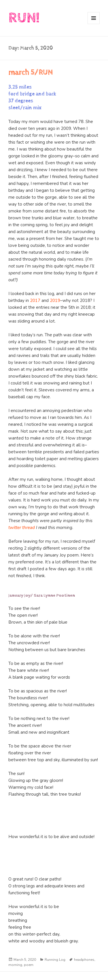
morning (15, 965)
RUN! (24, 18)
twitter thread (22, 528)
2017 (35, 300)
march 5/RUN (31, 72)
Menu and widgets (94, 24)
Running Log (55, 960)
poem (29, 965)
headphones (84, 960)
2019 (55, 300)
